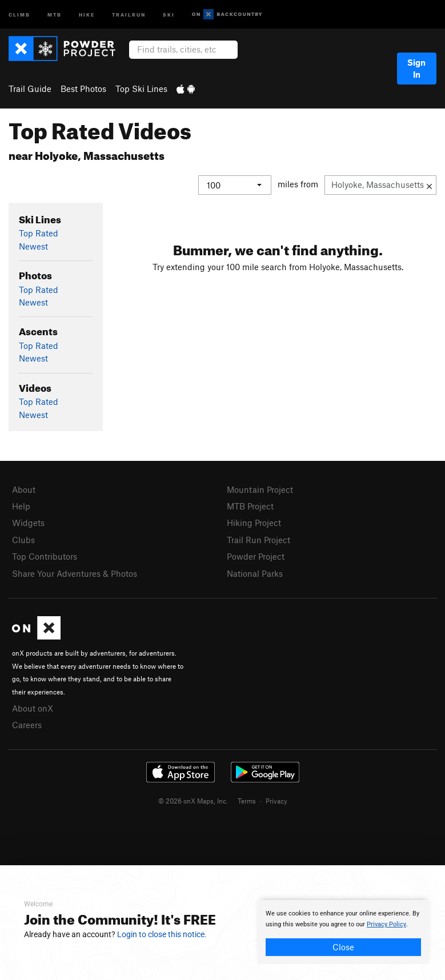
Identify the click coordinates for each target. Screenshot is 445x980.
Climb (19, 14)
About (24, 489)
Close (343, 947)
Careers (27, 725)
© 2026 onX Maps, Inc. (193, 801)
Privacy (276, 801)
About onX (33, 708)
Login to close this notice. (162, 934)
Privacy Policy (386, 924)
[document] (343, 932)
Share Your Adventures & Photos (75, 573)
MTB (55, 14)
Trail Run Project (258, 539)
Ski (169, 14)
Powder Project (256, 556)
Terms (247, 801)
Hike (87, 14)
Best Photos (83, 89)
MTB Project (250, 506)
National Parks (255, 573)
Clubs (23, 539)
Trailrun (129, 14)
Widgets (28, 523)
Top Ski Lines (141, 89)
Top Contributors (45, 556)
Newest (33, 246)
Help (21, 506)
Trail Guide (30, 89)
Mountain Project (260, 489)
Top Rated (39, 233)
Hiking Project (254, 523)
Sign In (416, 68)
